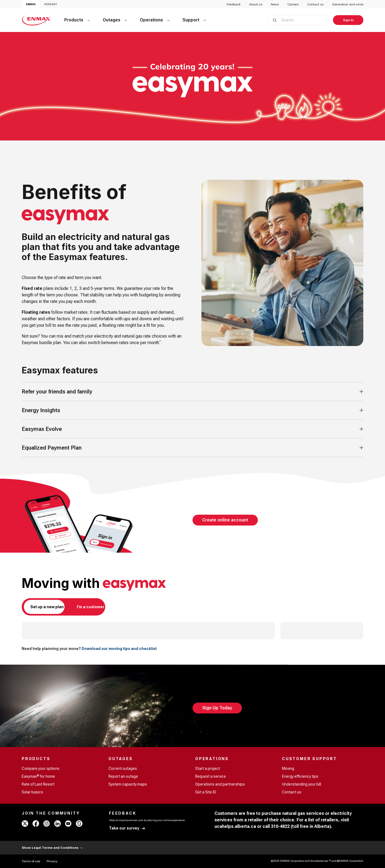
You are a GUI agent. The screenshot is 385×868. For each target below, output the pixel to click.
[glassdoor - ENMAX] (79, 824)
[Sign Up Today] (217, 708)
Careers (293, 4)
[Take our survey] (127, 828)
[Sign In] (348, 20)
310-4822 (280, 826)
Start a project (208, 768)
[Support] (194, 20)
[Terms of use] (31, 861)
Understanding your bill (301, 784)
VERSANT (51, 4)
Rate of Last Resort (38, 784)
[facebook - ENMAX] (36, 824)
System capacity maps (128, 784)
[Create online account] (225, 520)
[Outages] (115, 20)
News (275, 4)
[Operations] (155, 20)
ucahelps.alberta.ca (235, 826)
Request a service (211, 776)
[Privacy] (52, 861)
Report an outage (123, 776)
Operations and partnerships (220, 784)
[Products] (77, 20)
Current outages (123, 768)
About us (256, 4)
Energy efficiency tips (300, 776)
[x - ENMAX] (25, 824)
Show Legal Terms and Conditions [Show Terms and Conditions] (52, 848)
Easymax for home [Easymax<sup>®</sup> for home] (38, 776)
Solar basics (32, 792)
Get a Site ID (206, 792)
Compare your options (41, 768)
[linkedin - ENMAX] (57, 824)
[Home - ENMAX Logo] (36, 20)
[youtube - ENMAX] (68, 824)
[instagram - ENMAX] (47, 824)
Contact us (315, 4)
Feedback (234, 4)
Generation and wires (348, 4)
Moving (288, 768)
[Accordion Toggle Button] (361, 392)
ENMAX (31, 4)
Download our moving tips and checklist (119, 649)
